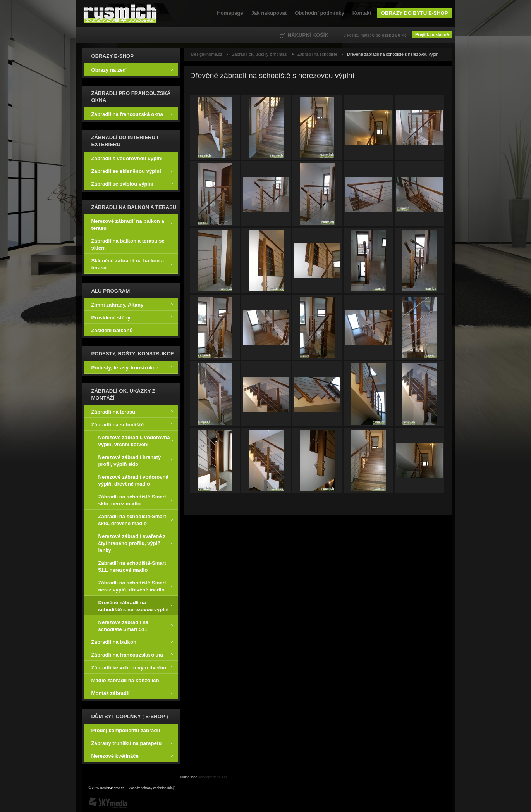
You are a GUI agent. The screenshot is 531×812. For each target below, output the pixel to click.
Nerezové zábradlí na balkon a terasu (132, 224)
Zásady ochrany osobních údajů (152, 788)
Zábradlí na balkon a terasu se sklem (132, 244)
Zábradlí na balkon (132, 642)
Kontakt (362, 13)
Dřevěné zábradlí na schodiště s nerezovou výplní (136, 606)
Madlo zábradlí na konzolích (132, 680)
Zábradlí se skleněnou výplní (132, 171)
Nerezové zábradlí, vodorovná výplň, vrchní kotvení (136, 440)
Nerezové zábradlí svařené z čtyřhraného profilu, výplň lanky (136, 543)
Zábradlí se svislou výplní (132, 184)
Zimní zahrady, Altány (132, 304)
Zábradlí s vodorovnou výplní (132, 158)
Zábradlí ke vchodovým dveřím (132, 667)
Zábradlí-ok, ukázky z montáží (260, 54)
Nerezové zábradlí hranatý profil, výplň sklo (136, 460)
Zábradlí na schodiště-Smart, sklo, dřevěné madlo (136, 520)
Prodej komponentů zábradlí (132, 730)
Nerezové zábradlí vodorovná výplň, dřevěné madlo (136, 480)
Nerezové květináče (132, 756)
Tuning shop (189, 777)
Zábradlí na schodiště (132, 424)
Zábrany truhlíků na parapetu (132, 743)
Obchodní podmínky (319, 13)
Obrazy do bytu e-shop (415, 13)
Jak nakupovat (269, 13)
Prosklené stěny (132, 317)
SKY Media (108, 803)
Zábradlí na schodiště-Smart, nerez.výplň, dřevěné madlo (136, 586)
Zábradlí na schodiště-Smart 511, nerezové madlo (136, 566)
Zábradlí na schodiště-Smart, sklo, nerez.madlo (136, 500)
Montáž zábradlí (132, 693)
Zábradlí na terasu (132, 411)
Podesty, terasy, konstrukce (132, 367)
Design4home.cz (120, 14)
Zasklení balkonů (132, 330)
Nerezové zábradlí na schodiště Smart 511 (136, 625)
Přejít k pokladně (432, 34)
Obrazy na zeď (132, 70)
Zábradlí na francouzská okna (132, 114)
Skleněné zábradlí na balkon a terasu (132, 264)
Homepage (230, 13)
